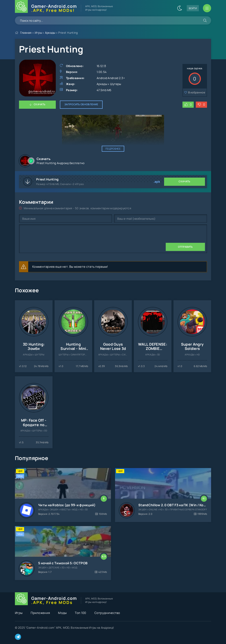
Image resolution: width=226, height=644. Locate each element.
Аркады (50, 33)
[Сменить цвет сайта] (180, 8)
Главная (26, 33)
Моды (62, 613)
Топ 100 (80, 613)
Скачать (40, 104)
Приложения (40, 613)
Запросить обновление (81, 104)
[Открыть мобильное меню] (207, 8)
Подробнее (113, 149)
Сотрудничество (107, 613)
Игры (38, 33)
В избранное (197, 92)
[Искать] (205, 20)
